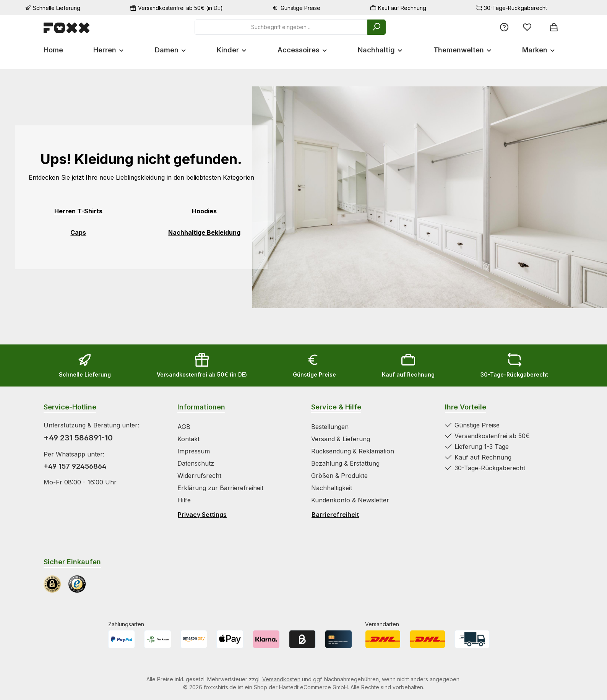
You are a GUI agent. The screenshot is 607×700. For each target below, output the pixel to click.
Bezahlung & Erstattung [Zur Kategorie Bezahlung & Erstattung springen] (345, 463)
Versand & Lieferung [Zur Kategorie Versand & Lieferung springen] (341, 439)
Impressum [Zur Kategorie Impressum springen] (194, 451)
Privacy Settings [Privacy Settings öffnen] (202, 515)
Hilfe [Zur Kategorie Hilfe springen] (184, 500)
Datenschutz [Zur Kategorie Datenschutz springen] (196, 463)
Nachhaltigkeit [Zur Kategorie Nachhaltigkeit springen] (332, 488)
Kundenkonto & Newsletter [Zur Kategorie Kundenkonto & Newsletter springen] (350, 500)
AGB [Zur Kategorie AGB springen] (184, 427)
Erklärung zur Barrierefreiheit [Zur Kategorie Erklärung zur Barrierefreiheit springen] (220, 488)
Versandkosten (281, 679)
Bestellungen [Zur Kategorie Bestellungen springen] (330, 427)
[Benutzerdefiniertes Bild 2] (77, 584)
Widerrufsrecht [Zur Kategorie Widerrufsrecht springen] (199, 476)
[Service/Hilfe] (504, 27)
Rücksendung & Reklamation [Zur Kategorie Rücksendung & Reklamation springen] (353, 451)
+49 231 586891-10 (78, 438)
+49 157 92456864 (75, 466)
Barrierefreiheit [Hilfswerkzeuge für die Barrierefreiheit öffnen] (335, 515)
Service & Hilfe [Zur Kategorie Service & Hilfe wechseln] (336, 407)
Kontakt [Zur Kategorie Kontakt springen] (188, 439)
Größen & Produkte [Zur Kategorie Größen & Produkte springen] (339, 476)
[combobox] (281, 27)
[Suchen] (377, 27)
